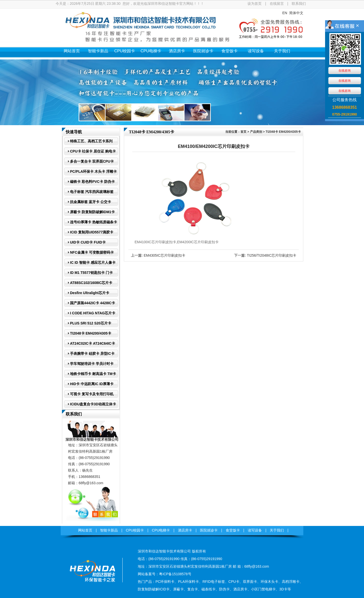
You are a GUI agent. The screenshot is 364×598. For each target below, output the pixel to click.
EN (285, 13)
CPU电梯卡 (151, 51)
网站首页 (72, 51)
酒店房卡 (177, 51)
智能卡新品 (98, 51)
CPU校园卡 (125, 51)
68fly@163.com (91, 483)
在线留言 (277, 4)
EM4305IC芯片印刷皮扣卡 (164, 255)
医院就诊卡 (203, 51)
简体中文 (296, 13)
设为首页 (255, 4)
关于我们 (282, 51)
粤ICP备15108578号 (175, 574)
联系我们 (299, 4)
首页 (243, 132)
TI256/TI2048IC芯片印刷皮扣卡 (272, 255)
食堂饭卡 (230, 51)
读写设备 (256, 51)
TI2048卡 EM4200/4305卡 (283, 132)
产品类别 (256, 132)
